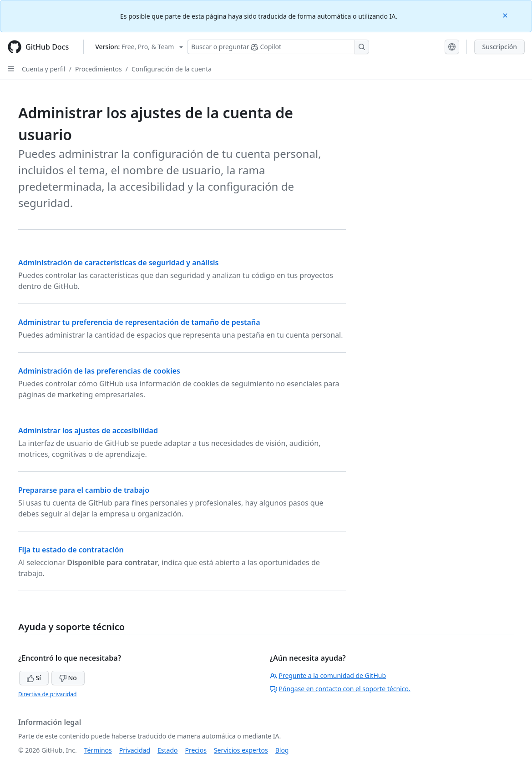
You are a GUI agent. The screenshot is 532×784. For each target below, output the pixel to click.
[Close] (506, 15)
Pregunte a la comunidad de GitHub (328, 675)
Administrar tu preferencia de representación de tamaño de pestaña (139, 322)
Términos (98, 750)
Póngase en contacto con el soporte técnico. (340, 689)
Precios (196, 750)
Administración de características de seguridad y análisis (118, 263)
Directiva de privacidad (47, 694)
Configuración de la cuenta (172, 69)
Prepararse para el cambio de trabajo (84, 490)
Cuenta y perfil (44, 69)
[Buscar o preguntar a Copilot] (278, 47)
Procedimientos (99, 69)
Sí (34, 678)
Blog (282, 750)
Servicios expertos (241, 750)
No (68, 678)
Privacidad (135, 750)
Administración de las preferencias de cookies (99, 371)
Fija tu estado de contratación (71, 550)
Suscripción (499, 47)
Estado (167, 750)
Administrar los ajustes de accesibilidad (88, 430)
